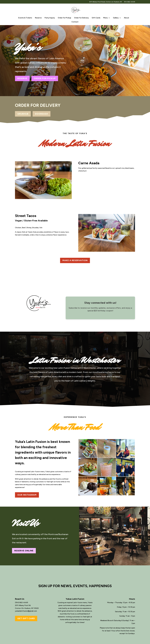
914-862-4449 (130, 2)
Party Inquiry (50, 18)
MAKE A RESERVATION (75, 260)
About (127, 18)
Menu (105, 18)
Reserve (38, 18)
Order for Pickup (64, 18)
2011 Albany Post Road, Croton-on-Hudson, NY (106, 2)
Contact (75, 22)
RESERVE (22, 78)
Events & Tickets (25, 18)
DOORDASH (42, 114)
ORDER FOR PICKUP (45, 78)
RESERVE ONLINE (24, 551)
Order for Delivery (81, 18)
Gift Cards (96, 18)
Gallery (116, 18)
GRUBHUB (23, 114)
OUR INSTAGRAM (27, 495)
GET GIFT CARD (26, 618)
